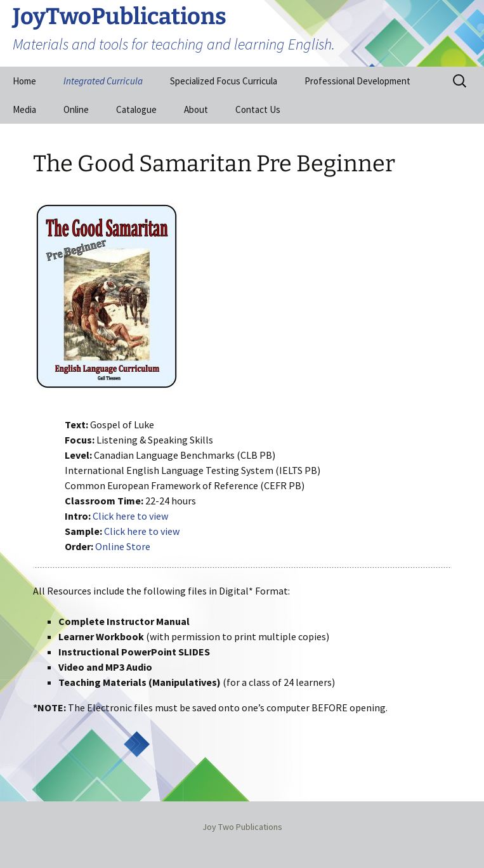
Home (24, 81)
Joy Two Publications (242, 827)
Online (76, 109)
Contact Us (258, 109)
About (196, 109)
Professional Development (357, 81)
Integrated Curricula (103, 81)
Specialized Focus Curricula (224, 81)
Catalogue (136, 109)
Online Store (123, 546)
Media (24, 109)
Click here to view (130, 516)
